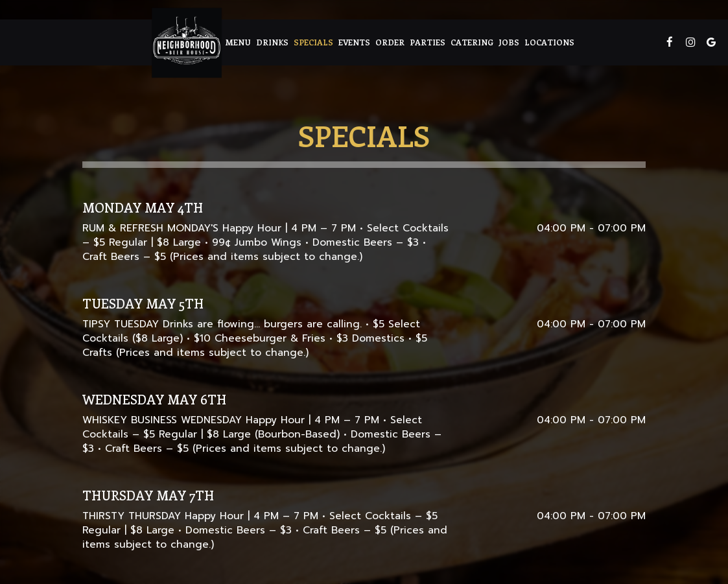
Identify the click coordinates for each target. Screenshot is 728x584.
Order (390, 42)
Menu (238, 42)
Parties (428, 42)
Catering (472, 42)
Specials (313, 42)
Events (354, 42)
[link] (187, 43)
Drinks (272, 42)
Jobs (509, 42)
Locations (549, 42)
